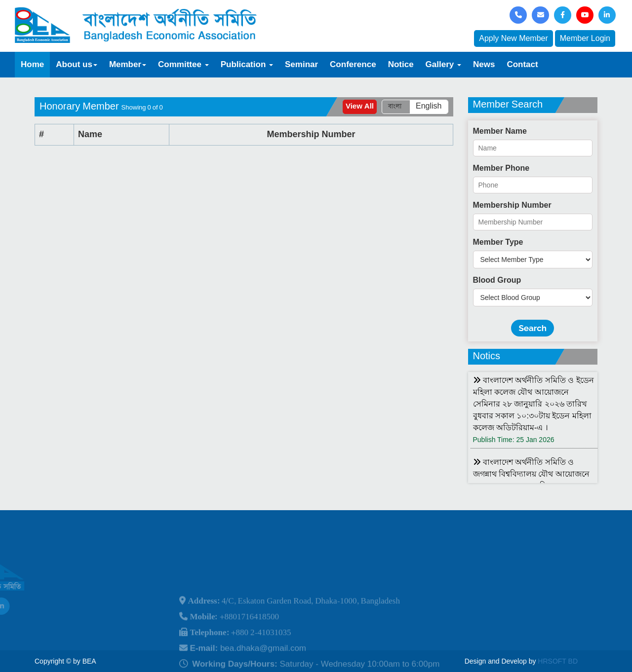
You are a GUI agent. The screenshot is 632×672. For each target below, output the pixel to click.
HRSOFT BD (558, 661)
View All (360, 106)
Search (533, 328)
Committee (183, 64)
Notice (401, 64)
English (429, 106)
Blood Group (497, 280)
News (484, 64)
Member (128, 64)
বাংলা (395, 106)
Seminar (301, 64)
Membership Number (512, 205)
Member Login (585, 38)
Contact (522, 64)
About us (77, 64)
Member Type (498, 242)
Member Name (500, 131)
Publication (247, 64)
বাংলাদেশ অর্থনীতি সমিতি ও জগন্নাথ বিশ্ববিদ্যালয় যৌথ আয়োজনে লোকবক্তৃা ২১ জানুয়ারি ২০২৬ (531, 474)
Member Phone (501, 168)
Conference (353, 64)
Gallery (443, 64)
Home (32, 64)
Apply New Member (513, 38)
